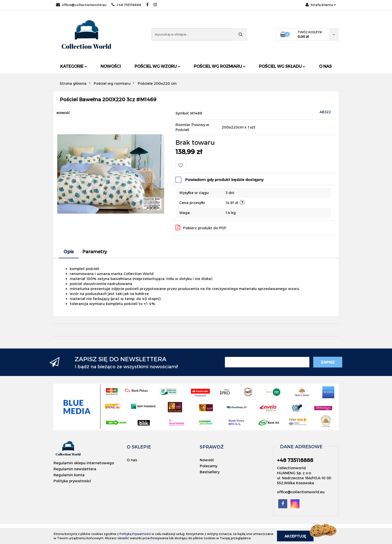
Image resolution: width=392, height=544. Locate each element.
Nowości (111, 66)
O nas (325, 66)
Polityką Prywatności (135, 534)
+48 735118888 (126, 5)
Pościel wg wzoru (157, 66)
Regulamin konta (69, 475)
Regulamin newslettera (75, 469)
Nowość (207, 460)
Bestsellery (210, 472)
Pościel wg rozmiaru (220, 66)
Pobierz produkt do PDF (201, 227)
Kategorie (74, 66)
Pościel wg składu (282, 66)
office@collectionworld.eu (81, 5)
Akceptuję (295, 536)
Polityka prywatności (72, 481)
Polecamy (208, 466)
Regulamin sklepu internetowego (84, 463)
